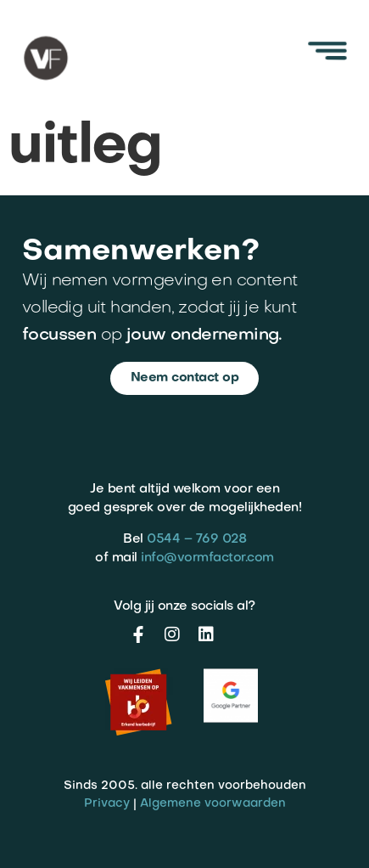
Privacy (107, 804)
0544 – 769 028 (196, 539)
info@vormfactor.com (207, 558)
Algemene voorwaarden (213, 804)
